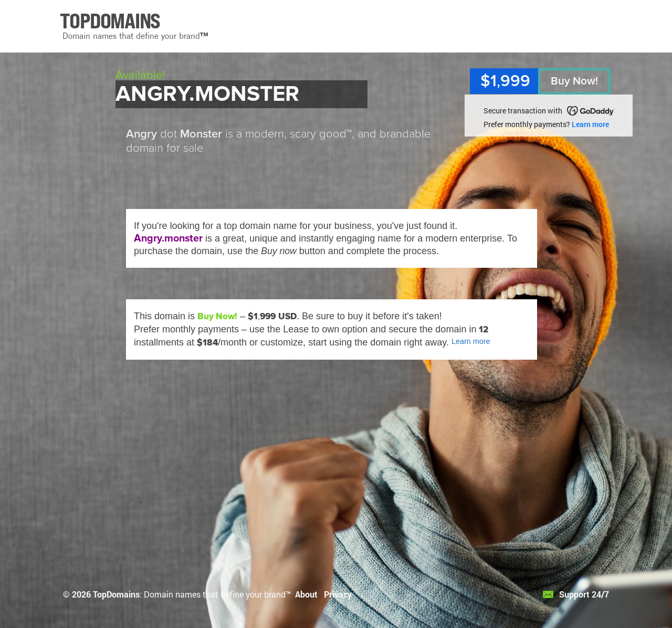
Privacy (338, 594)
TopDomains (116, 594)
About (306, 594)
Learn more (590, 124)
